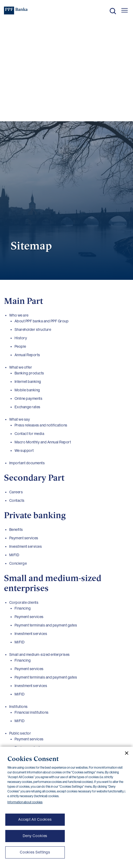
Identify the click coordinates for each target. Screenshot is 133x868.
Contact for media (29, 434)
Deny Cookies (35, 836)
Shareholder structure (33, 329)
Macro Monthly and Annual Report (43, 442)
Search (113, 11)
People (20, 346)
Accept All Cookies (35, 819)
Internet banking (28, 382)
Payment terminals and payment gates (46, 625)
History (21, 338)
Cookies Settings (35, 852)
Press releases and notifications (41, 425)
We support (24, 451)
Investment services (31, 634)
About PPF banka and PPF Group (42, 321)
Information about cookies (25, 802)
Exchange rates (27, 407)
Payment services (29, 617)
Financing (23, 608)
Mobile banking (27, 390)
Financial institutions (32, 712)
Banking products (29, 373)
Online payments (29, 398)
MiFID (20, 642)
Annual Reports (27, 355)
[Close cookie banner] (125, 753)
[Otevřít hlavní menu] (125, 10)
